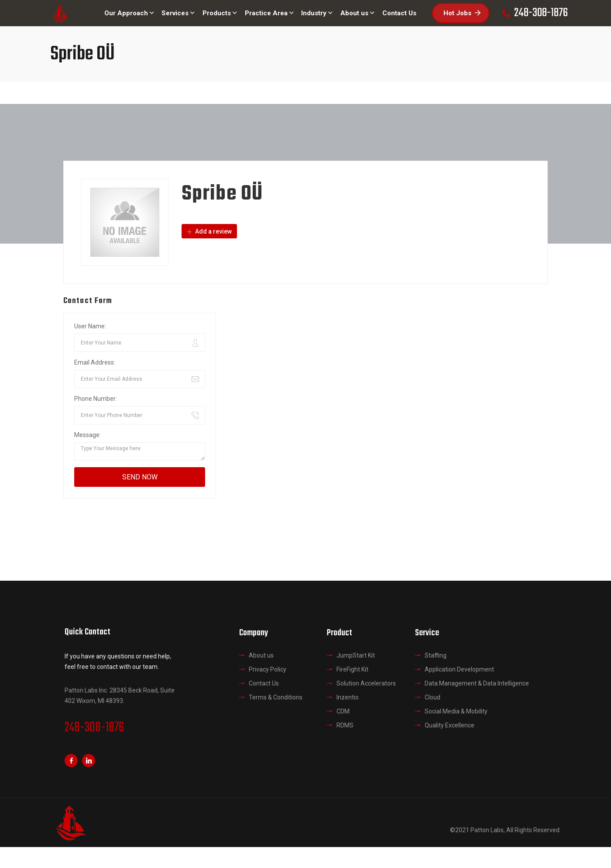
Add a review (209, 231)
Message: (88, 435)
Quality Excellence (450, 725)
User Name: (90, 326)
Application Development (459, 669)
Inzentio (348, 697)
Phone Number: (96, 399)
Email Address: (95, 362)
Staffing (436, 655)
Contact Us (264, 683)
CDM (343, 711)
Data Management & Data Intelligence (477, 683)
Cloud (433, 697)
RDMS (345, 725)
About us (261, 655)
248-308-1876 (94, 728)
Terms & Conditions (276, 697)
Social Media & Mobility (456, 711)
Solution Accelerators (366, 683)
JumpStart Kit (356, 655)
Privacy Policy (268, 669)
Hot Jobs (462, 13)
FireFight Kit (352, 669)
